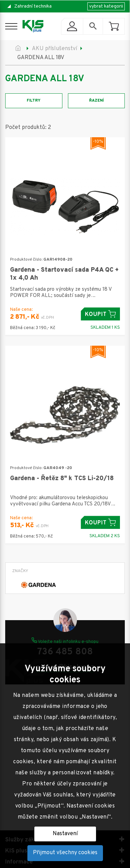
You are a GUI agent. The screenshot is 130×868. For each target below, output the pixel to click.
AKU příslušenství (54, 49)
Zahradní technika (33, 6)
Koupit (100, 314)
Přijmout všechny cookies (65, 853)
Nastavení (65, 834)
